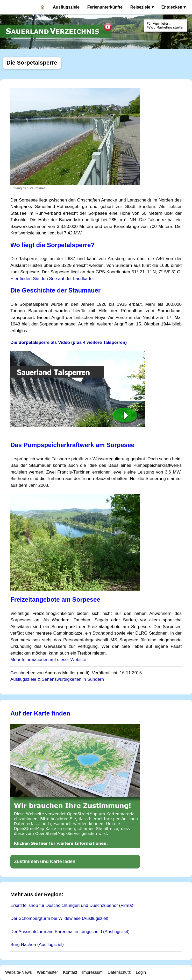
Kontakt (70, 972)
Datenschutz (119, 972)
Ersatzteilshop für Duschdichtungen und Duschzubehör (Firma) (72, 905)
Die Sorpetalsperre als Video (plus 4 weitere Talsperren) (69, 342)
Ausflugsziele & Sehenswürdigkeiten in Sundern (57, 679)
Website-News (19, 972)
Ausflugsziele (66, 7)
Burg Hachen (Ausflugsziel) (37, 945)
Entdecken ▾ (173, 7)
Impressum (92, 972)
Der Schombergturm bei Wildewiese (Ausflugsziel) (59, 918)
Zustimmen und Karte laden (45, 861)
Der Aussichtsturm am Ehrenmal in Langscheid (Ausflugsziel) (70, 932)
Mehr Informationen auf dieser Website (48, 660)
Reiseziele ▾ (142, 7)
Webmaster (47, 972)
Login (141, 972)
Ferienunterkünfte (105, 7)
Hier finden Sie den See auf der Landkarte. (52, 279)
